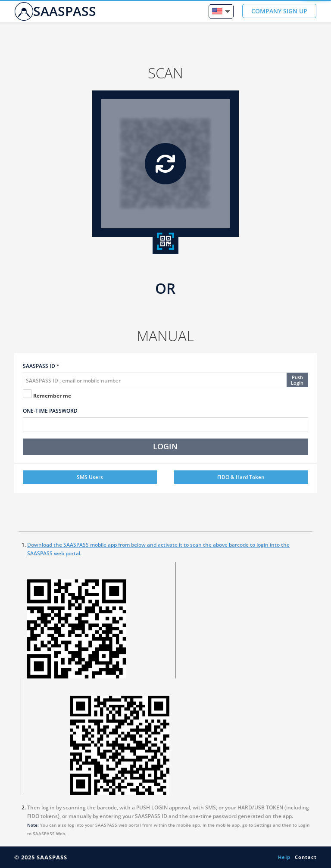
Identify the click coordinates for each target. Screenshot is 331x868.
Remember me (52, 396)
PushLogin (297, 380)
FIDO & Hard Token (241, 477)
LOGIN (165, 446)
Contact (306, 857)
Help (284, 857)
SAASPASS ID (39, 366)
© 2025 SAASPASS (41, 857)
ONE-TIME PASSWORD (50, 411)
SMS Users (90, 477)
